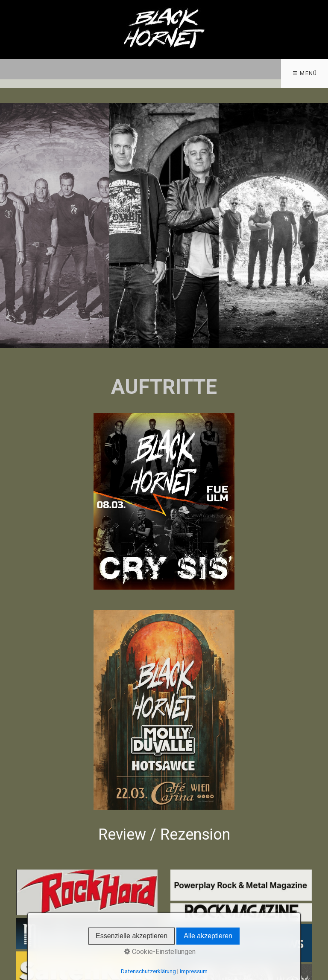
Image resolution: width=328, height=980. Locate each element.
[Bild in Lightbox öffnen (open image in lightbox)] (164, 501)
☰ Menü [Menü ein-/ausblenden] (305, 73)
